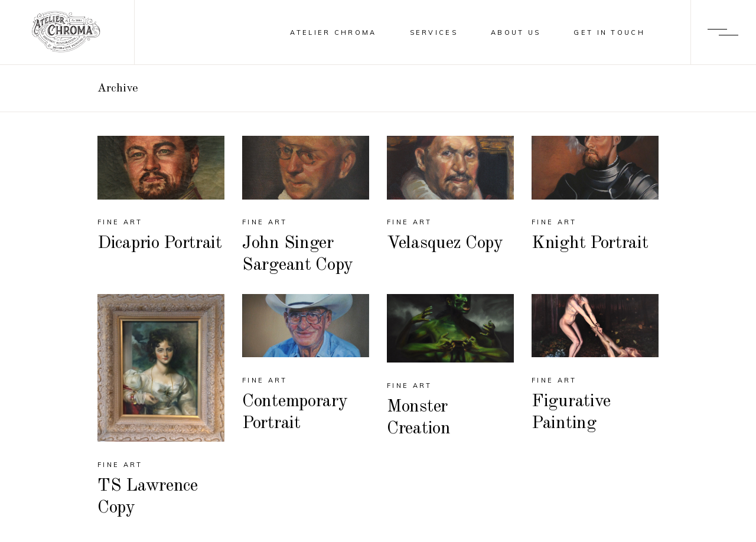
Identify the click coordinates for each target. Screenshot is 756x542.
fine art (120, 222)
